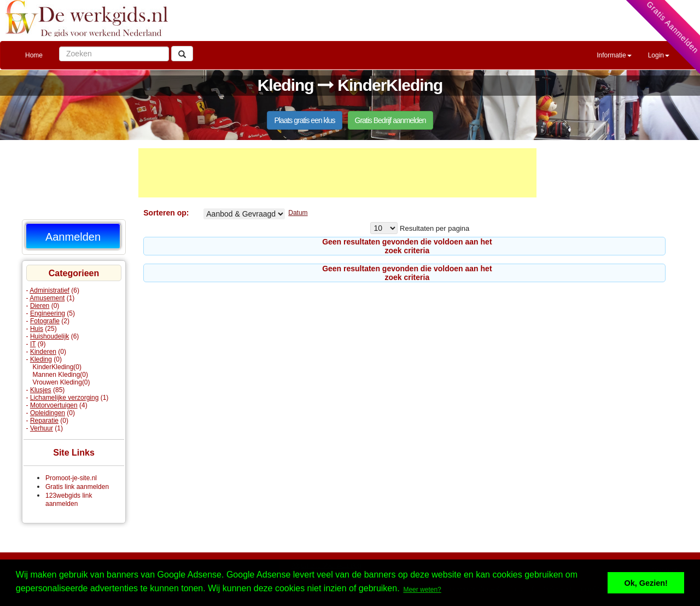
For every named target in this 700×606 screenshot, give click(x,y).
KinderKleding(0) (57, 367)
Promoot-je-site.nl (71, 478)
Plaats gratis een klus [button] (304, 120)
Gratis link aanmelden (77, 487)
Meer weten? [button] (422, 590)
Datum (298, 213)
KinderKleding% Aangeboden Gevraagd (244, 214)
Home (34, 55)
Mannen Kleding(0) (60, 375)
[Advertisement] (337, 173)
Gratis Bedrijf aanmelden (390, 120)
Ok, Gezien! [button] (646, 583)
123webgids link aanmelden (69, 500)
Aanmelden (73, 237)
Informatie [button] (614, 55)
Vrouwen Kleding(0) (62, 382)
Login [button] (659, 55)
